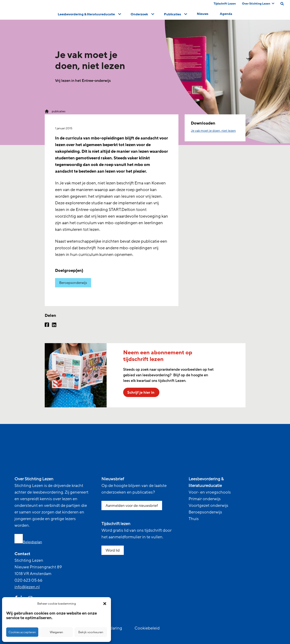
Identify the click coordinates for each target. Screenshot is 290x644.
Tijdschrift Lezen (225, 4)
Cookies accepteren (22, 632)
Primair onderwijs (205, 499)
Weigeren (56, 632)
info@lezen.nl (27, 587)
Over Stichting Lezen (258, 4)
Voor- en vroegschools (210, 492)
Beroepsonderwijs (73, 283)
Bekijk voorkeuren (91, 632)
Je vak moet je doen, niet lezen (213, 131)
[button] (105, 604)
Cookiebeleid (147, 628)
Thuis (194, 519)
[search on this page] (282, 4)
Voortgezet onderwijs (208, 506)
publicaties (59, 111)
